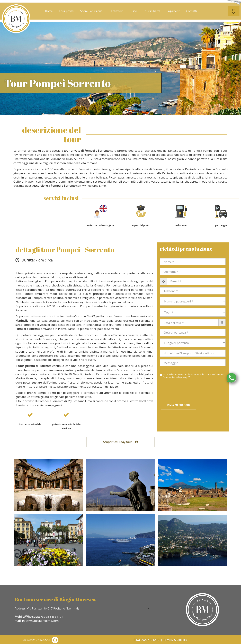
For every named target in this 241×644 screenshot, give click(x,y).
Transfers (117, 11)
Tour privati (66, 11)
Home (49, 11)
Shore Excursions (92, 11)
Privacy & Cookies (176, 640)
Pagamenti (173, 11)
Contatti (191, 11)
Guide (133, 11)
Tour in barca (152, 11)
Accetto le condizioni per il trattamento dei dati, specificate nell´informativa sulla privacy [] (192, 376)
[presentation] (180, 390)
